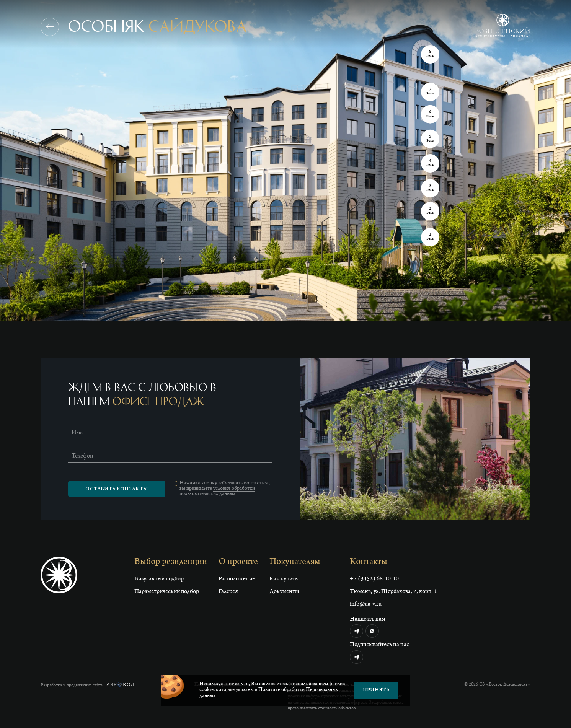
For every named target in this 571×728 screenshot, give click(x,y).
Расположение (237, 579)
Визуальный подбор (159, 579)
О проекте (238, 562)
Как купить (284, 579)
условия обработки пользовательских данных (217, 492)
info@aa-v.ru (366, 604)
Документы (284, 592)
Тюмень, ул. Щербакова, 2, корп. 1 (393, 592)
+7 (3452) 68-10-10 (374, 579)
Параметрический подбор (167, 592)
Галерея (228, 592)
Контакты (369, 562)
